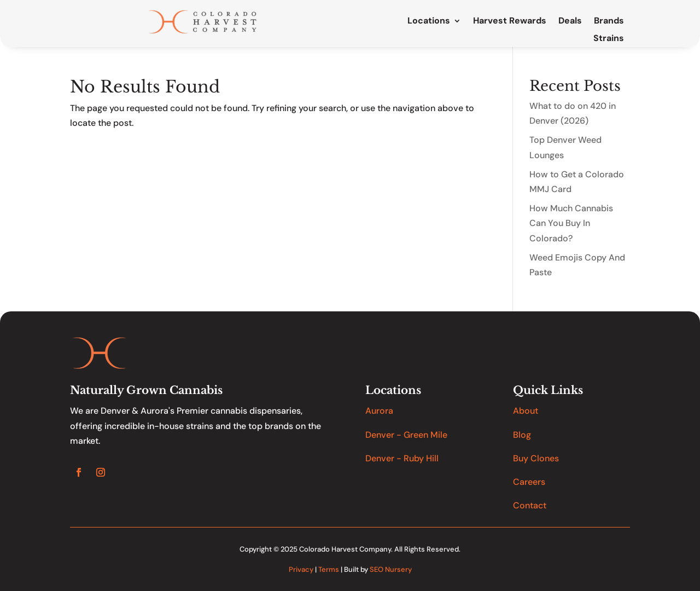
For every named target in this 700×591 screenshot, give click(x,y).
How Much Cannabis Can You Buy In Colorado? (571, 223)
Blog (522, 435)
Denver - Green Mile (406, 435)
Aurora (379, 411)
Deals (570, 21)
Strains (609, 39)
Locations (429, 21)
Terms (329, 569)
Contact (530, 505)
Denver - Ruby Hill (402, 458)
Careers (529, 482)
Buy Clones (536, 458)
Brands (609, 21)
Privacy (301, 569)
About (526, 411)
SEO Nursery (391, 569)
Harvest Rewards (510, 21)
